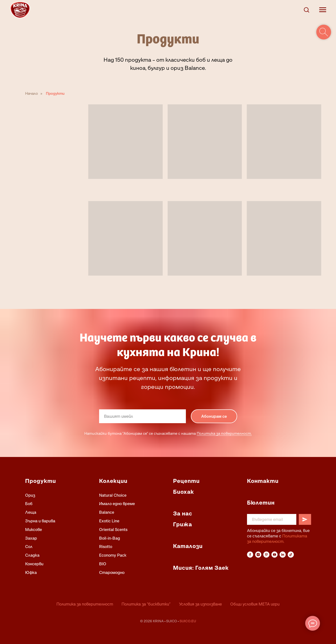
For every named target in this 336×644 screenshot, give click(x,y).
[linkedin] (283, 555)
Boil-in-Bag (110, 538)
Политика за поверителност (85, 604)
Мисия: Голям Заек (201, 568)
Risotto (106, 547)
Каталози (188, 546)
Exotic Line (109, 521)
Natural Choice (113, 495)
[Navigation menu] (323, 10)
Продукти (55, 93)
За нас (183, 513)
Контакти (263, 481)
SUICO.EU (188, 621)
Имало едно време (117, 504)
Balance (107, 512)
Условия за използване (200, 604)
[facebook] (250, 555)
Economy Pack (113, 555)
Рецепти (186, 481)
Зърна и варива (40, 521)
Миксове (34, 530)
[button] (306, 10)
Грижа (183, 524)
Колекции (113, 481)
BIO (103, 564)
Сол (29, 547)
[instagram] (258, 555)
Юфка (31, 572)
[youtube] (274, 555)
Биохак (184, 492)
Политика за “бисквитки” (146, 604)
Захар (31, 538)
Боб (29, 504)
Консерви (34, 564)
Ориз (30, 495)
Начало (32, 93)
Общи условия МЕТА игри (255, 604)
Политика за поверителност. (224, 433)
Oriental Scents (113, 530)
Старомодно (112, 572)
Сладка (32, 555)
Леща (31, 512)
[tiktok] (291, 555)
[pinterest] (266, 555)
